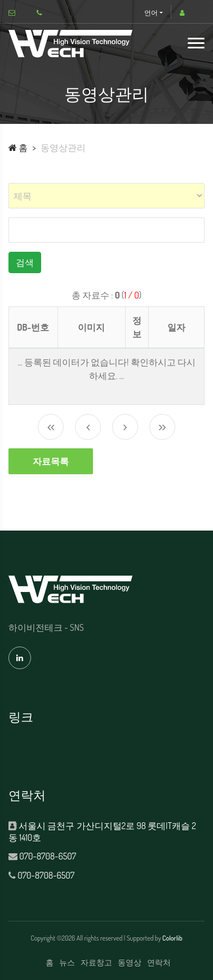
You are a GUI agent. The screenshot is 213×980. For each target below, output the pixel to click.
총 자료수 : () (106, 295)
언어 (151, 13)
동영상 (130, 962)
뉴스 (67, 962)
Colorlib (172, 938)
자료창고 (96, 962)
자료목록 (51, 461)
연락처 (159, 962)
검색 (25, 262)
